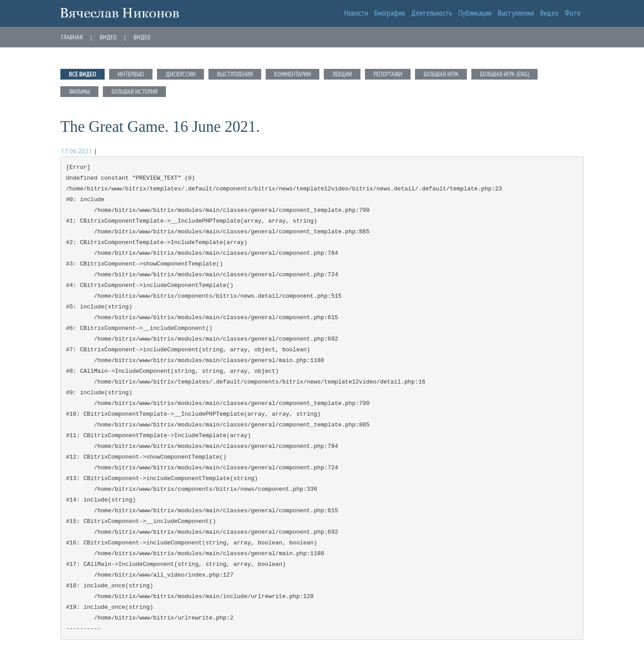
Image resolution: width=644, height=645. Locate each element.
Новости (356, 13)
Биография (390, 13)
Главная (72, 37)
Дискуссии (180, 74)
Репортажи (388, 74)
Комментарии (292, 74)
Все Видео (83, 74)
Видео (549, 13)
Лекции (342, 74)
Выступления (516, 13)
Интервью (131, 74)
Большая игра (441, 74)
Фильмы (79, 92)
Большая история (134, 92)
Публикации (475, 13)
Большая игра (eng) (504, 74)
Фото (573, 13)
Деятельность (432, 13)
